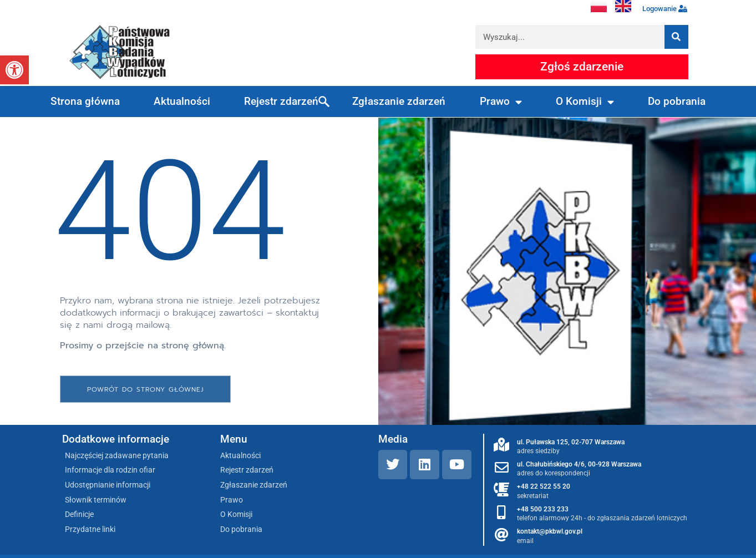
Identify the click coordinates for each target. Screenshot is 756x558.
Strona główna (85, 101)
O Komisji (585, 102)
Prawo (501, 102)
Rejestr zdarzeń (281, 101)
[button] (14, 70)
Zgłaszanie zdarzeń (399, 101)
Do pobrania (677, 101)
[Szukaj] (676, 37)
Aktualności (182, 101)
